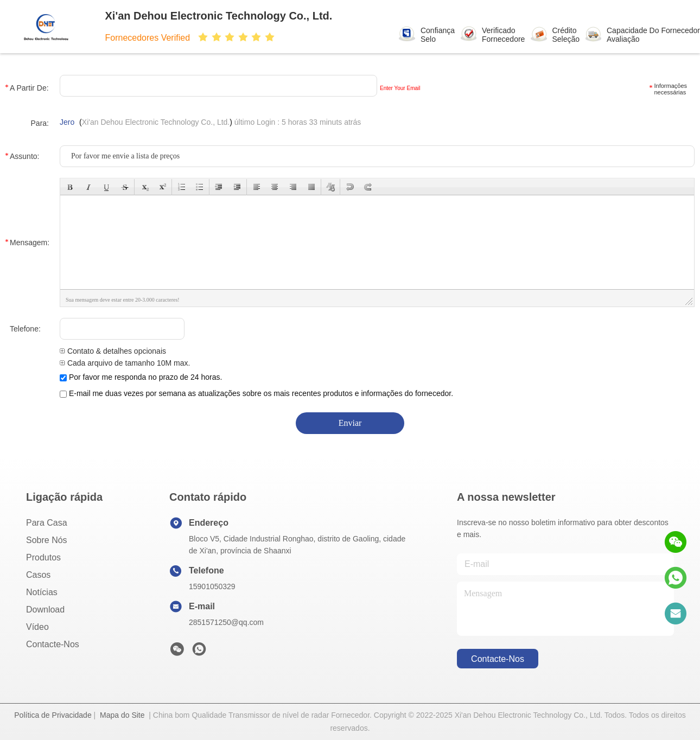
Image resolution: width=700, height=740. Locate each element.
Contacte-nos (53, 644)
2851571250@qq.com (226, 622)
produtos (43, 557)
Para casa (47, 523)
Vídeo (37, 627)
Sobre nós (47, 540)
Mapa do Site (122, 715)
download (45, 610)
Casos (38, 575)
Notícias (42, 592)
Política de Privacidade (53, 715)
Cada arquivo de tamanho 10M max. (125, 363)
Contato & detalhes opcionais (113, 351)
